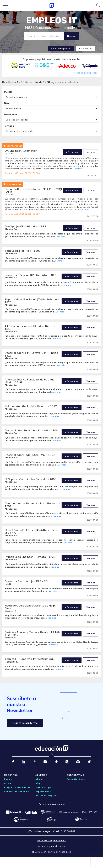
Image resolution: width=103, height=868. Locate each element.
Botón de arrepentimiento (52, 840)
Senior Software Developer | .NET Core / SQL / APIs (34, 190)
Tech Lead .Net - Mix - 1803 (23, 251)
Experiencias (43, 791)
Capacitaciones (76, 779)
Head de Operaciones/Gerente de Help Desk (30, 607)
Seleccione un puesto (17, 97)
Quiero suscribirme (25, 723)
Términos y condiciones (51, 846)
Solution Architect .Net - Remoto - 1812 (31, 406)
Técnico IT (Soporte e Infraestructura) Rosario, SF (29, 660)
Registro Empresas (61, 48)
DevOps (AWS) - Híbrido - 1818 (25, 226)
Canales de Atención (17, 791)
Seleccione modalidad (17, 120)
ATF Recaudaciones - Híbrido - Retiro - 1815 (30, 327)
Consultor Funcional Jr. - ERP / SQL (27, 581)
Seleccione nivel (14, 108)
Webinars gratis (45, 787)
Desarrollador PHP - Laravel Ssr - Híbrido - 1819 (32, 354)
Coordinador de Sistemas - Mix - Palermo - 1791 (32, 505)
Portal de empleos (47, 796)
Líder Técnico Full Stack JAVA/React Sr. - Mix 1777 (31, 531)
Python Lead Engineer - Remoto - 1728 (30, 557)
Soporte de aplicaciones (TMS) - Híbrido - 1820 (32, 301)
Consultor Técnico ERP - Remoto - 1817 (30, 275)
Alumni (39, 779)
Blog (38, 783)
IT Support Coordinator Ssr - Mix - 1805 (31, 479)
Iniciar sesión (85, 48)
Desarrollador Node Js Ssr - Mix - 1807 (30, 455)
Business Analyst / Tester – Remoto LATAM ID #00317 (33, 634)
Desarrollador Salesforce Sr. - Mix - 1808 (31, 430)
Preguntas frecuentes (17, 787)
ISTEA (8, 783)
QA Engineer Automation (21, 151)
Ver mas (91, 152)
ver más (79, 169)
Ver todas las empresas (85, 73)
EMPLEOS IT (52, 20)
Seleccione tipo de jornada (19, 131)
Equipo (8, 779)
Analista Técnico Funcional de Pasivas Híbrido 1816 (29, 381)
